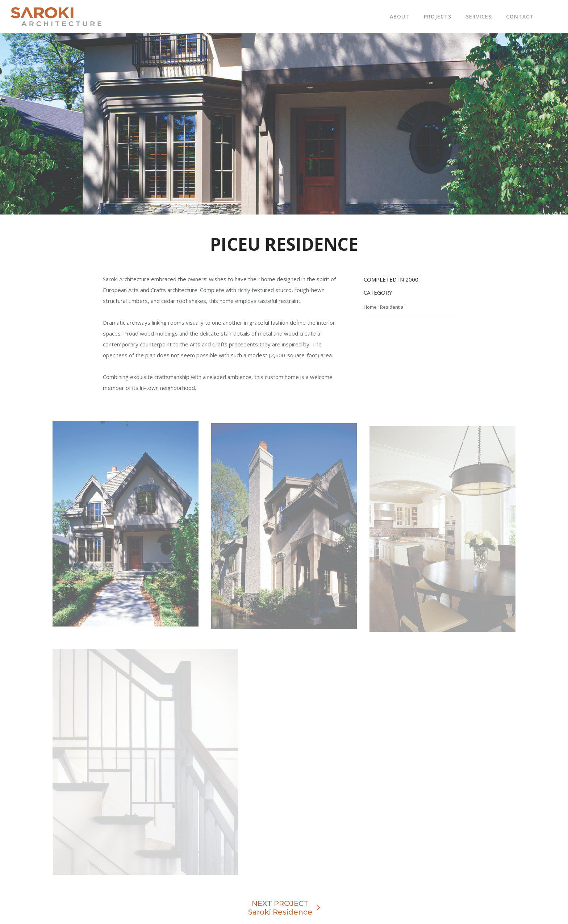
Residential (392, 307)
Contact (520, 16)
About (400, 16)
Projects (438, 16)
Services (479, 16)
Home (370, 307)
